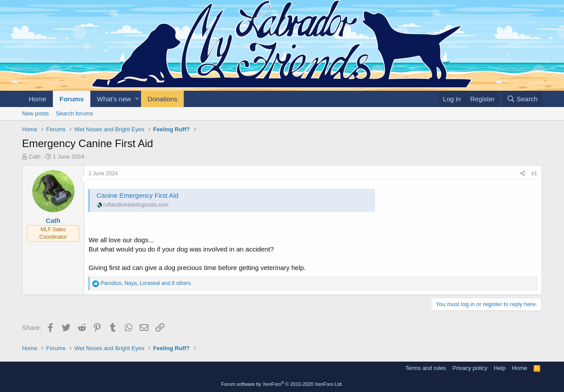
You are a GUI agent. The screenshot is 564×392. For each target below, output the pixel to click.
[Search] (522, 99)
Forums (72, 99)
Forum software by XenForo (282, 384)
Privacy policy (470, 368)
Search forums (75, 113)
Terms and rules (426, 368)
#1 (534, 174)
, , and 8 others (146, 283)
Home (37, 99)
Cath (35, 157)
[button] (137, 99)
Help (500, 368)
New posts (35, 113)
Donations (163, 99)
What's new (114, 99)
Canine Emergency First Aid (137, 195)
